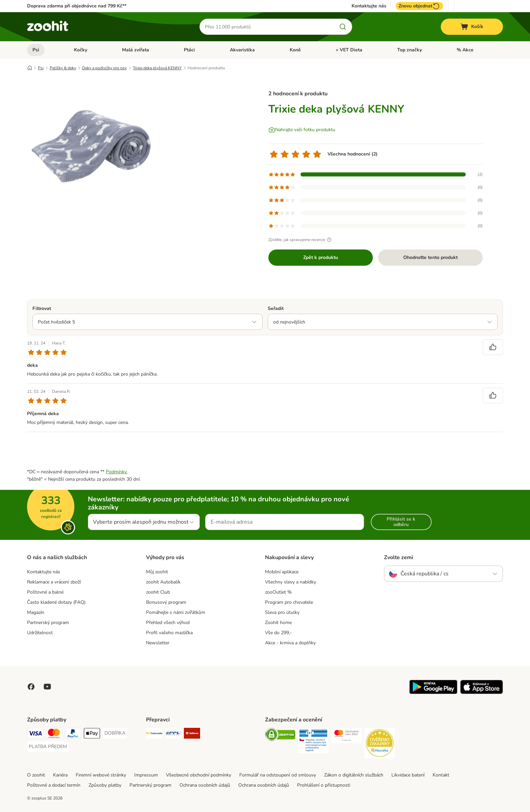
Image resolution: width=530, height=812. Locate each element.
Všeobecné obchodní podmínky (199, 775)
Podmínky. (117, 472)
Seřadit (276, 308)
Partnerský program (48, 623)
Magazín (36, 612)
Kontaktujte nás (369, 6)
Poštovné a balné (45, 592)
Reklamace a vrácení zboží (54, 582)
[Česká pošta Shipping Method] (154, 734)
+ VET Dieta (349, 50)
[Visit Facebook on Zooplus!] (31, 687)
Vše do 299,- (278, 633)
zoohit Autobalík (163, 582)
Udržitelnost (40, 633)
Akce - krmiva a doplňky (290, 643)
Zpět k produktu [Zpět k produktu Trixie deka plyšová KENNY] (321, 257)
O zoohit (36, 775)
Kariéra (60, 775)
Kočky (81, 50)
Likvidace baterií (408, 775)
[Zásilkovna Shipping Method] (192, 734)
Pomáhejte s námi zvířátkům (176, 612)
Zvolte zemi (399, 557)
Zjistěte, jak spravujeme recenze (301, 240)
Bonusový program (166, 602)
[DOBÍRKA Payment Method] (115, 733)
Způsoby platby (105, 785)
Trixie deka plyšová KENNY (157, 68)
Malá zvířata (136, 50)
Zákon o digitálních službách (354, 775)
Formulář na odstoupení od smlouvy (278, 775)
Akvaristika (242, 50)
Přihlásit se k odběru (401, 522)
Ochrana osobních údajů (205, 785)
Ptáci (189, 50)
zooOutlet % (278, 592)
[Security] (280, 736)
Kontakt (441, 775)
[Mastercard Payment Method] (54, 734)
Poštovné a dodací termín (54, 785)
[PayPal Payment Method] (73, 734)
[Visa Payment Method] (35, 734)
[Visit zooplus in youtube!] (47, 687)
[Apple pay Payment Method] (92, 734)
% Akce (465, 50)
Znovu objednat (419, 6)
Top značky (409, 50)
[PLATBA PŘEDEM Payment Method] (48, 747)
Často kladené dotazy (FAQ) (56, 602)
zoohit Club (158, 592)
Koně (295, 50)
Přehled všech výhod (168, 623)
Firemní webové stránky (101, 775)
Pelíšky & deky (63, 68)
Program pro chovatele (289, 602)
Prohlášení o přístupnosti (324, 785)
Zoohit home (278, 623)
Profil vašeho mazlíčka (169, 633)
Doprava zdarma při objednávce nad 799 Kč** (77, 6)
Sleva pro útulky (282, 612)
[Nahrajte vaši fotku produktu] (302, 130)
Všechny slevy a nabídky (291, 582)
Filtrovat (42, 308)
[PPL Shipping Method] (173, 734)
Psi (36, 50)
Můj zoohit (157, 572)
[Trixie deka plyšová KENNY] (91, 146)
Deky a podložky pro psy (104, 68)
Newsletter (158, 643)
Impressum (146, 775)
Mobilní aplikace (282, 572)
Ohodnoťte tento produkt (430, 257)
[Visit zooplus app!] (433, 692)
